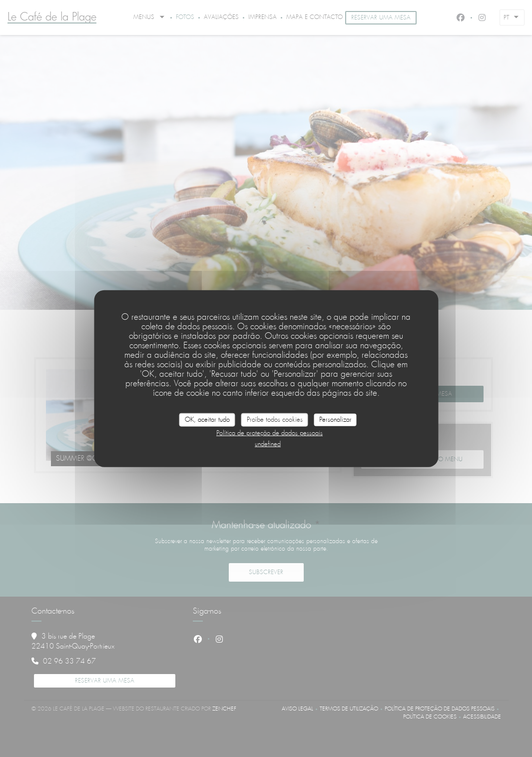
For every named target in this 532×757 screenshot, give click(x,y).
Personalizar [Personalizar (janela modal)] (335, 419)
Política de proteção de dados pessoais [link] (269, 433)
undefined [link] (268, 444)
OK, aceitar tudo (207, 419)
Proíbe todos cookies (275, 419)
